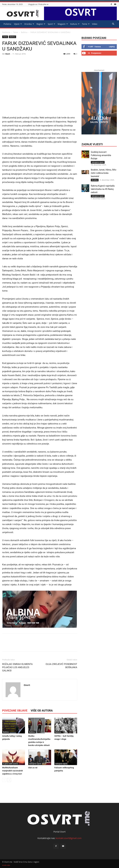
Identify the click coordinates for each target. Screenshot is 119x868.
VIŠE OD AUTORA (42, 710)
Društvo (95, 180)
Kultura (75, 24)
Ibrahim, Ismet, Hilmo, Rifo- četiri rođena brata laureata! (104, 173)
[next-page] (9, 780)
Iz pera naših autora (11, 764)
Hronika (29, 24)
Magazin (63, 24)
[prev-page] (4, 780)
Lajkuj (112, 47)
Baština (24, 32)
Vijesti (18, 24)
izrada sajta (6, 865)
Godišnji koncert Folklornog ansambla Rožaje (101, 155)
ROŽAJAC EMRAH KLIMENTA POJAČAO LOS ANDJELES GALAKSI (17, 667)
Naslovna (6, 32)
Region (41, 24)
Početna (7, 24)
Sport (51, 24)
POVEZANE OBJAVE (15, 710)
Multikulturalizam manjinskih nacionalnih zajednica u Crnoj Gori (13, 771)
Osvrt (8, 54)
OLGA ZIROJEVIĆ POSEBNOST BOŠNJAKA (61, 666)
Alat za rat (33, 768)
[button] (113, 24)
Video (95, 24)
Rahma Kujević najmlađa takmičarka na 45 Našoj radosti (103, 189)
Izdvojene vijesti (35, 764)
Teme (86, 24)
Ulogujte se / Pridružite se (38, 4)
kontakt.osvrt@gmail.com (69, 838)
